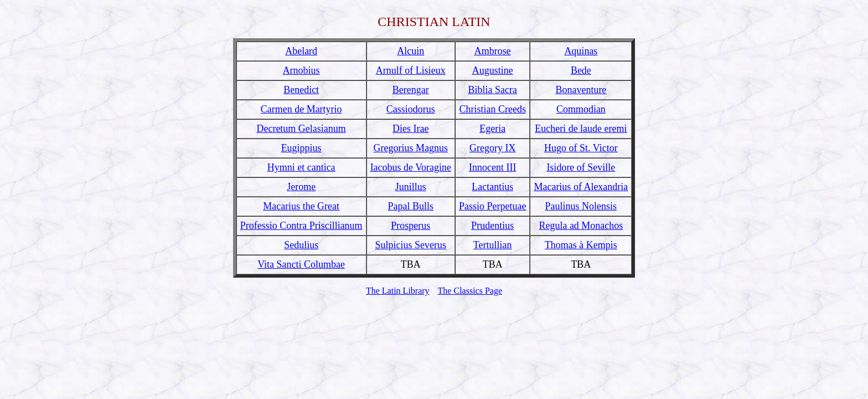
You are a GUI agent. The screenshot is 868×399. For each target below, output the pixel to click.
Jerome (301, 187)
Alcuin (410, 51)
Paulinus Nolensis (581, 206)
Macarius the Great (301, 206)
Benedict (301, 90)
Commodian (581, 109)
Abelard (301, 51)
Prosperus (410, 226)
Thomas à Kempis (581, 245)
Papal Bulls (411, 206)
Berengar (411, 90)
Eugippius (301, 148)
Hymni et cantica (301, 167)
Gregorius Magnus (411, 148)
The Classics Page (470, 291)
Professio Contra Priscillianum (301, 226)
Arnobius (301, 70)
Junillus (411, 187)
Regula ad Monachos (581, 226)
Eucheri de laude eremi (581, 129)
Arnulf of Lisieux (411, 70)
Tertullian (493, 245)
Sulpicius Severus (411, 245)
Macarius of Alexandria (581, 187)
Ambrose (493, 51)
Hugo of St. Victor (581, 148)
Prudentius (492, 226)
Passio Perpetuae (492, 206)
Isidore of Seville (581, 167)
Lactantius (492, 187)
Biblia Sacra (492, 90)
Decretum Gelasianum (301, 129)
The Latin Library (398, 291)
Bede (581, 70)
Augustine (493, 70)
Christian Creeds (492, 109)
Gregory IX (492, 148)
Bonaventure (581, 90)
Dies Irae (410, 129)
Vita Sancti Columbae (301, 264)
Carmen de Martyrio (301, 109)
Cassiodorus (411, 109)
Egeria (492, 129)
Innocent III (492, 167)
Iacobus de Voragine (411, 167)
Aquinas (581, 51)
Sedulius (301, 245)
